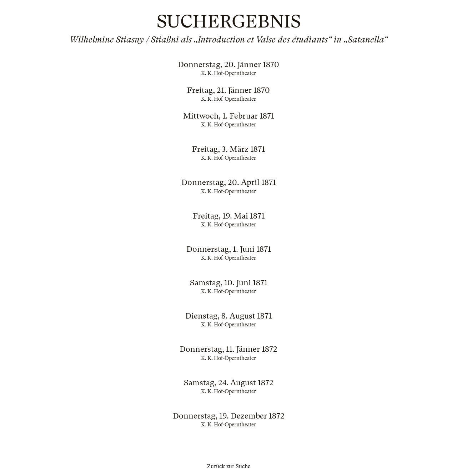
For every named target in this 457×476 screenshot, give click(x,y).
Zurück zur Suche (229, 466)
